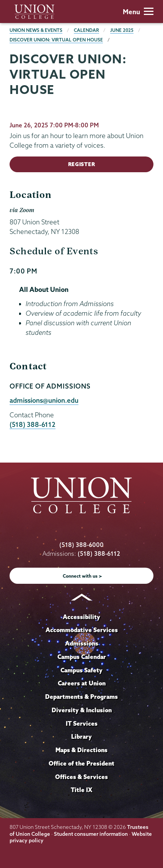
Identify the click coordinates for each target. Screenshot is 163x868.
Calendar (86, 30)
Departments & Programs (81, 697)
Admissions (82, 643)
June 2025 (122, 30)
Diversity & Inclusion (82, 710)
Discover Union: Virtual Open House (56, 40)
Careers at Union (82, 683)
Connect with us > (82, 576)
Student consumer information (91, 834)
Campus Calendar (82, 657)
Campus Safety (81, 670)
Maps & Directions (81, 750)
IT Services (82, 723)
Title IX (81, 790)
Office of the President (81, 763)
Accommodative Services (82, 630)
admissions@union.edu (44, 400)
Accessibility (81, 617)
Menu (138, 12)
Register (81, 164)
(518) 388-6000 (81, 545)
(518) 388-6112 (33, 424)
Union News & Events (36, 30)
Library (81, 736)
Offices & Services (81, 777)
